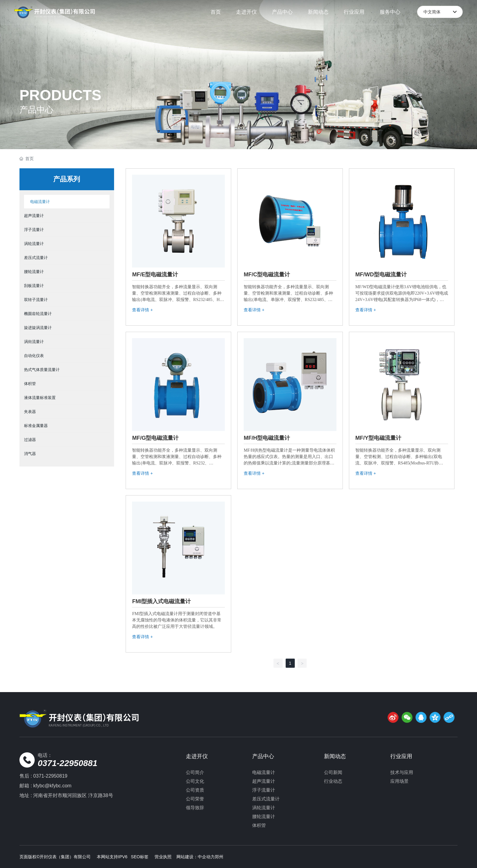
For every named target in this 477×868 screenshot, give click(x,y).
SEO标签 (140, 857)
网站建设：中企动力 (196, 857)
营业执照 (163, 857)
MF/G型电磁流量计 (155, 438)
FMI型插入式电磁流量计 (161, 601)
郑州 (219, 857)
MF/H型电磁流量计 (267, 438)
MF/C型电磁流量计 (267, 275)
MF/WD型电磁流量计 (381, 275)
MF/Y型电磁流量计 (378, 438)
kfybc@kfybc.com (52, 786)
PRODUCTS (60, 95)
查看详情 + (142, 310)
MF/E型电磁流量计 (155, 275)
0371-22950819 (50, 776)
